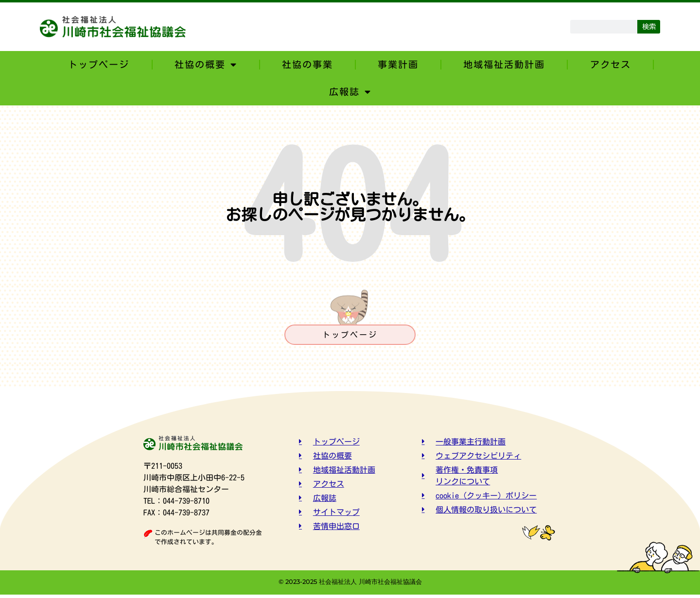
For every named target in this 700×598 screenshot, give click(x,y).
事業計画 (398, 64)
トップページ (99, 64)
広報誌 (350, 92)
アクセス (611, 64)
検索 (649, 26)
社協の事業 (307, 64)
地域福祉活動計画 (504, 64)
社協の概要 (206, 64)
